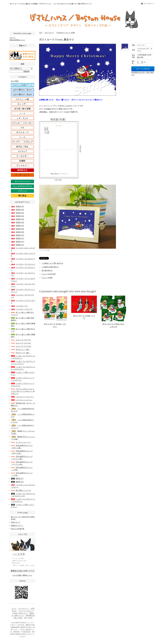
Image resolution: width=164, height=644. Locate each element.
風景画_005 (17, 219)
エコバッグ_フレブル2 (21, 346)
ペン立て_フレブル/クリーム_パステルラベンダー (23, 495)
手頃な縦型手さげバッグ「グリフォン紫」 (22, 458)
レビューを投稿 (47, 278)
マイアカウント (149, 4)
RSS (25, 618)
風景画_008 (17, 229)
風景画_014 (17, 242)
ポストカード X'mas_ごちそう (55, 325)
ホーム (14, 608)
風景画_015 (17, 245)
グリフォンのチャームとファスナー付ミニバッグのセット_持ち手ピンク (23, 391)
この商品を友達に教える (50, 267)
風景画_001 (17, 206)
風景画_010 (17, 235)
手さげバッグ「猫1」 (21, 349)
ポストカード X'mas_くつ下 (84, 317)
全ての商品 (15, 81)
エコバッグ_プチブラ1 (21, 340)
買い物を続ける (47, 270)
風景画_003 (17, 213)
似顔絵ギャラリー (17, 525)
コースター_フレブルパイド (23, 264)
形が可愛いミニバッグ (21, 490)
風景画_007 (17, 226)
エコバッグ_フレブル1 (21, 343)
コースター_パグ (19, 306)
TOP (41, 33)
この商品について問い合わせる (52, 263)
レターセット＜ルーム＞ (22, 400)
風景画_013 (17, 238)
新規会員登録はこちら (17, 40)
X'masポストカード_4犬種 (66, 33)
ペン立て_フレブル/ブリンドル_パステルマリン (23, 368)
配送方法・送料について (23, 614)
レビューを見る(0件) (49, 274)
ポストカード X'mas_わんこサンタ (113, 325)
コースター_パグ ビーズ (22, 309)
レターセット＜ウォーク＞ (22, 397)
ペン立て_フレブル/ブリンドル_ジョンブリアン (23, 363)
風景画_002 (17, 210)
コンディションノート (21, 442)
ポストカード (49, 33)
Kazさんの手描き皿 (18, 529)
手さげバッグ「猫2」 (21, 353)
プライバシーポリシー (26, 611)
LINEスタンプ (16, 522)
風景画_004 (17, 216)
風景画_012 (17, 482)
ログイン (13, 38)
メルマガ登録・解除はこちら (22, 575)
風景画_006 (17, 222)
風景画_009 (17, 232)
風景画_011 (17, 478)
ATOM (30, 618)
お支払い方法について (20, 613)
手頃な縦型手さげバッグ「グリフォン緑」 (22, 463)
